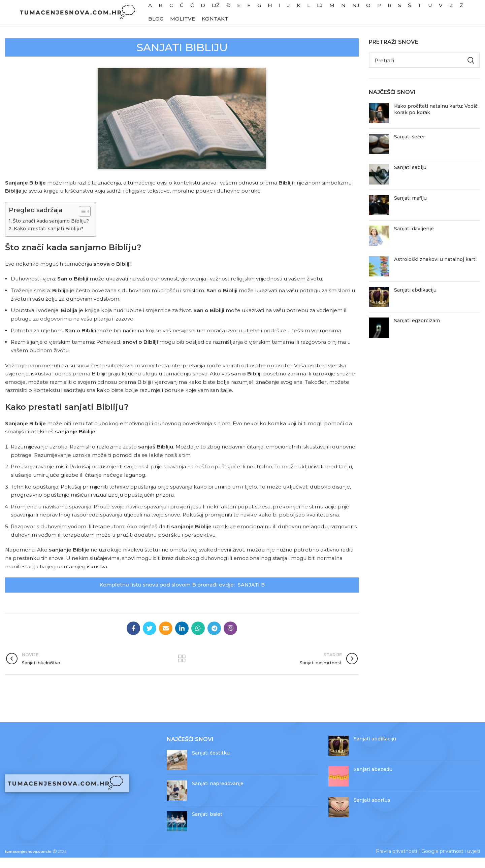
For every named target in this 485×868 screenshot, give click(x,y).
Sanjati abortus (372, 810)
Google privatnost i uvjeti (451, 862)
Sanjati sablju (410, 178)
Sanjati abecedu (373, 780)
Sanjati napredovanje (218, 794)
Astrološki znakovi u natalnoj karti (435, 270)
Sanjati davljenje (414, 239)
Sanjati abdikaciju (415, 300)
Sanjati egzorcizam (417, 331)
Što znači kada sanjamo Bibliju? (51, 231)
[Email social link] (166, 639)
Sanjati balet (207, 825)
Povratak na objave (182, 669)
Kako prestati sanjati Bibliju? (49, 239)
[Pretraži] (424, 71)
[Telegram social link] (214, 639)
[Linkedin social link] (182, 639)
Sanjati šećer (410, 147)
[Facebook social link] (133, 639)
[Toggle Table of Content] (82, 222)
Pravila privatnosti (396, 862)
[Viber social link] (230, 639)
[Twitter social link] (150, 639)
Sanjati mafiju (410, 208)
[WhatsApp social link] (198, 639)
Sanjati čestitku (211, 763)
